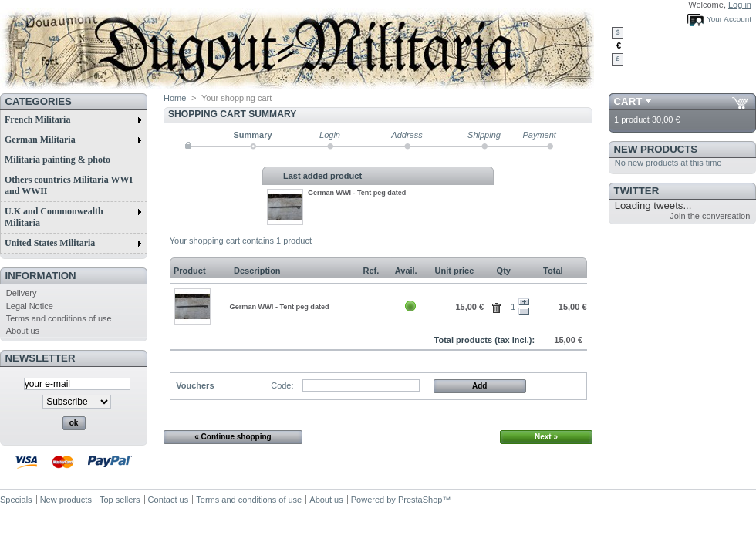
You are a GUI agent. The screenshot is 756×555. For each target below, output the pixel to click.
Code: (282, 385)
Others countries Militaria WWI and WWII (69, 185)
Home (175, 98)
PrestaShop (420, 499)
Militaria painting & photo (57, 160)
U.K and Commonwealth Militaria (73, 217)
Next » (546, 437)
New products (656, 149)
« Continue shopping (233, 437)
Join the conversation (710, 216)
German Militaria (73, 140)
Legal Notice (30, 306)
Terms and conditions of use (59, 318)
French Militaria (73, 119)
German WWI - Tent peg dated (357, 193)
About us (23, 331)
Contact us (169, 499)
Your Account (729, 19)
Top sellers (120, 499)
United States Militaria (73, 243)
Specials (16, 499)
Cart (628, 101)
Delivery (22, 293)
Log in (740, 5)
